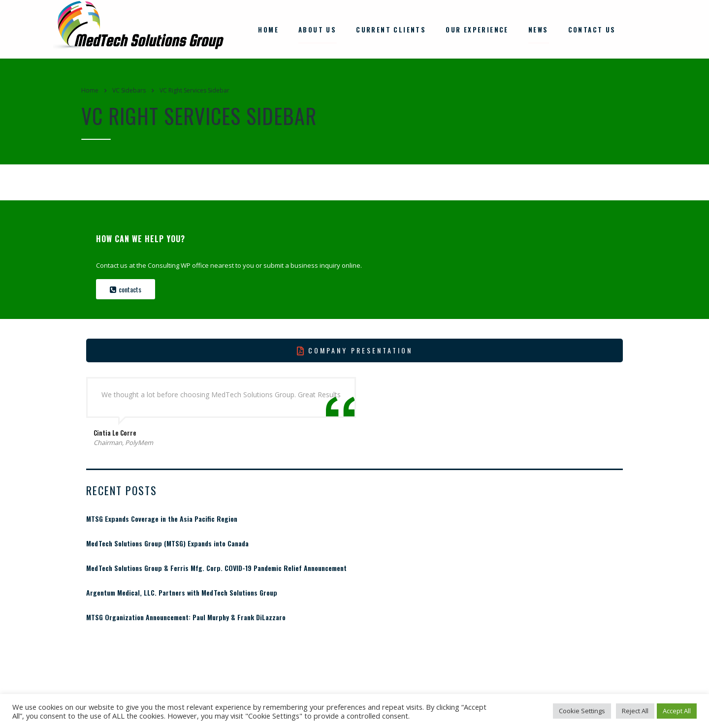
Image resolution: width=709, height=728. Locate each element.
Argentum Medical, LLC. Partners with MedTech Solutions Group (182, 591)
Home (268, 29)
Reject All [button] (635, 711)
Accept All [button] (677, 711)
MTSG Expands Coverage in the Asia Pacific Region (162, 517)
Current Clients (391, 29)
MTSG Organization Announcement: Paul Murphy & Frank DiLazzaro (186, 616)
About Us (317, 29)
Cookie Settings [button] (582, 711)
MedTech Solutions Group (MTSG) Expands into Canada (167, 542)
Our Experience (477, 29)
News (538, 29)
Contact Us (592, 29)
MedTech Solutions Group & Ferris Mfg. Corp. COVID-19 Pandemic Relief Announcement (216, 567)
